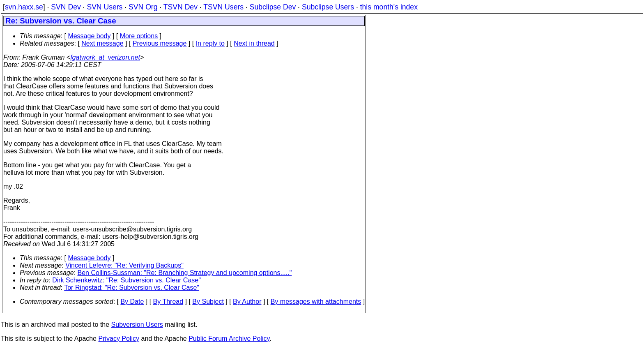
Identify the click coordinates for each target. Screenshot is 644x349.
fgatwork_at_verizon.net (105, 57)
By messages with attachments (316, 302)
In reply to (210, 43)
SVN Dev (66, 7)
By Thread (168, 302)
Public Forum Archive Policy (229, 339)
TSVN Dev (181, 7)
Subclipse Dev (273, 7)
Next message (102, 43)
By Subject (208, 302)
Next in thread (254, 43)
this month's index (389, 7)
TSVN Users (223, 7)
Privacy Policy (119, 339)
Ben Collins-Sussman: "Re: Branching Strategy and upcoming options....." (185, 273)
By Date (132, 302)
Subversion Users (137, 325)
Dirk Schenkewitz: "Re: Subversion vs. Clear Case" (126, 280)
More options (139, 36)
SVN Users (105, 7)
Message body (89, 36)
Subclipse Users (328, 7)
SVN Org (143, 7)
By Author (247, 302)
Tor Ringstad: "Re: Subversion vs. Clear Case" (132, 288)
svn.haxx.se (24, 7)
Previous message (160, 43)
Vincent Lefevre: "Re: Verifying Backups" (124, 265)
